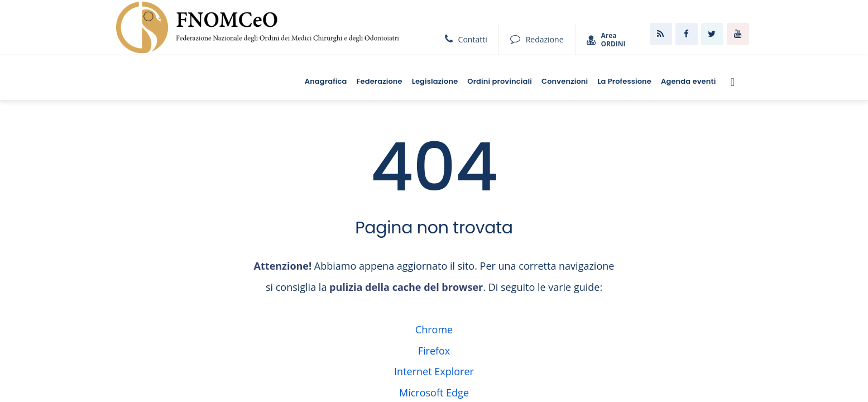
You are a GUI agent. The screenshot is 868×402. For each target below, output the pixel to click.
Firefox (434, 351)
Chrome (434, 329)
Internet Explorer (434, 371)
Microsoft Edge (434, 393)
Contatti (466, 39)
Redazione (537, 39)
